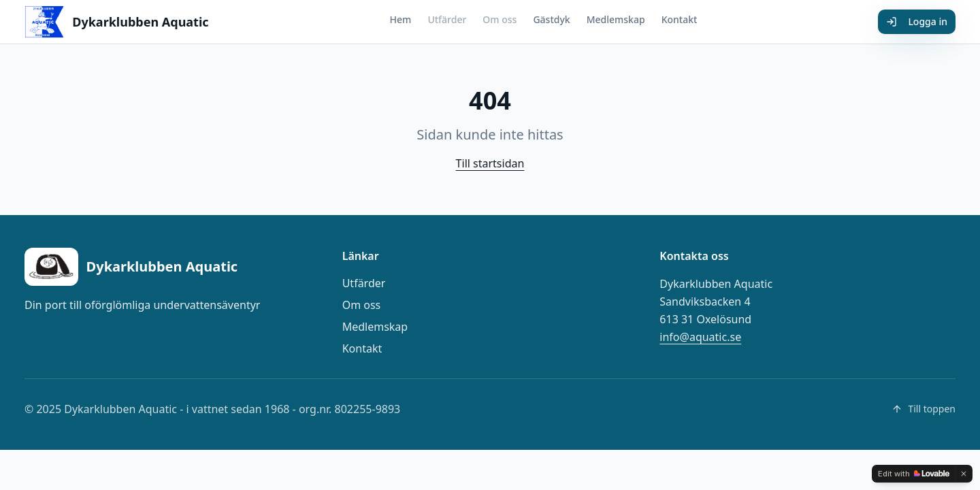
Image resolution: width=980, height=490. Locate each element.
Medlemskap (616, 19)
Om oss (500, 19)
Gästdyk (551, 19)
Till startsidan (490, 163)
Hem (401, 19)
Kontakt (680, 19)
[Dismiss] (964, 474)
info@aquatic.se (700, 337)
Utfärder (447, 19)
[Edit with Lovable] (914, 474)
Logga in (917, 21)
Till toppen (924, 409)
